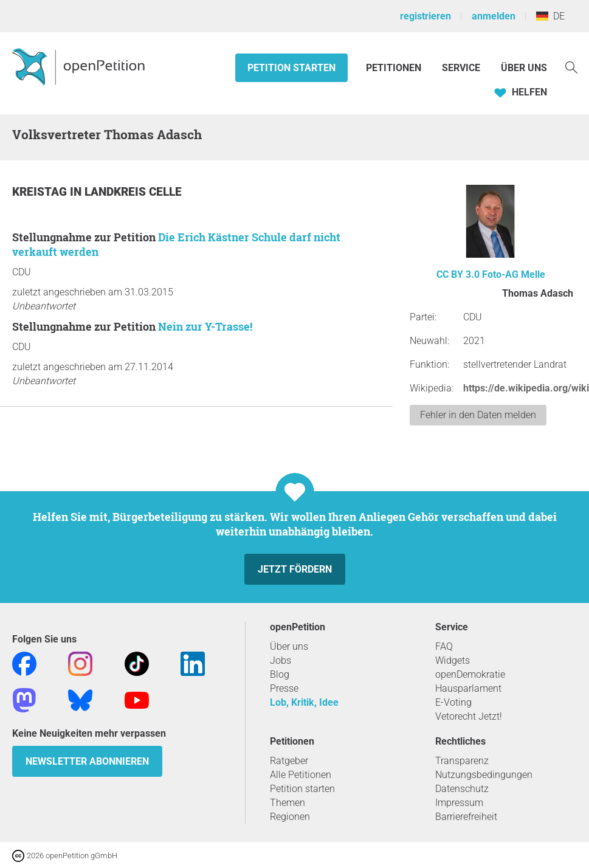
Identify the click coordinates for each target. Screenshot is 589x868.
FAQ (444, 646)
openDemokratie (470, 674)
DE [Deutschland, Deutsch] (550, 16)
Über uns (289, 646)
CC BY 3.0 (458, 274)
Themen (288, 803)
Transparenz (462, 761)
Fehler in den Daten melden (478, 415)
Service (461, 68)
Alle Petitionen (301, 775)
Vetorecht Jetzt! (469, 716)
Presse (284, 688)
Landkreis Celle (133, 192)
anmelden (494, 16)
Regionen (290, 817)
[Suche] (571, 67)
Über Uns (524, 68)
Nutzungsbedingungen (484, 775)
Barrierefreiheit (466, 817)
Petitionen (395, 68)
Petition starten (291, 68)
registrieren (425, 16)
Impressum (459, 803)
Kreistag (41, 192)
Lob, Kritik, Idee (304, 702)
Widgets (453, 660)
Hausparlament (468, 688)
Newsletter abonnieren (87, 761)
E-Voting (453, 702)
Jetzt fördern (295, 569)
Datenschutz (462, 789)
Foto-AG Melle (514, 274)
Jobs (281, 660)
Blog (280, 674)
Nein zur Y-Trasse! (205, 326)
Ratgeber (289, 761)
